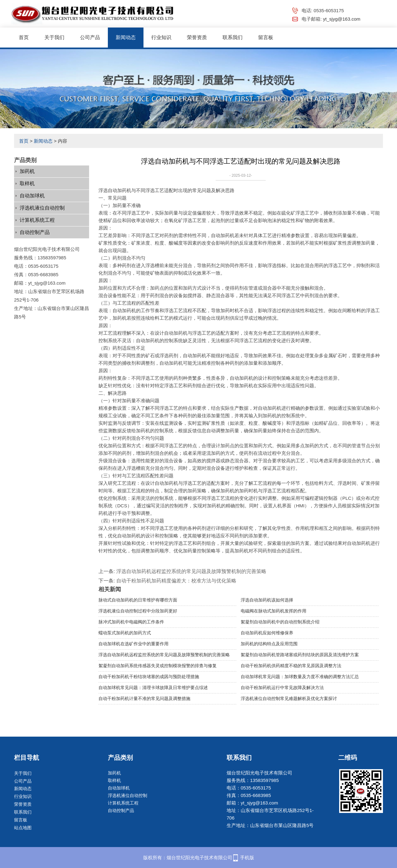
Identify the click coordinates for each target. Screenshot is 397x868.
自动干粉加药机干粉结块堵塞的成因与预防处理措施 (149, 677)
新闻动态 (126, 37)
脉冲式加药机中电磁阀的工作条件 (131, 622)
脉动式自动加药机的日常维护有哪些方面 (138, 600)
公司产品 (90, 37)
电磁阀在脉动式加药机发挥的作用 (274, 611)
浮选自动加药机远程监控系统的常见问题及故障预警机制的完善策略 (191, 571)
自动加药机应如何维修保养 (267, 633)
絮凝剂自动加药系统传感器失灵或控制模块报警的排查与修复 (158, 666)
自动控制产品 (35, 232)
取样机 (27, 183)
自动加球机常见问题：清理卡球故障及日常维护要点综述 (153, 688)
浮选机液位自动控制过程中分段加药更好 (138, 611)
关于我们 (54, 37)
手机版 (247, 858)
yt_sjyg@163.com (342, 19)
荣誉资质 (197, 37)
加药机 (27, 171)
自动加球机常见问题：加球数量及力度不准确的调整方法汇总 (300, 677)
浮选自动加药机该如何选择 (267, 600)
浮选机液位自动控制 (42, 208)
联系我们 (233, 37)
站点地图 (23, 828)
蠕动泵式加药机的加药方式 (125, 633)
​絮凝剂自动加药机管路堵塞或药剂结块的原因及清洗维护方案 (300, 655)
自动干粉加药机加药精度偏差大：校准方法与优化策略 (176, 581)
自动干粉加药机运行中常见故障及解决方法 (282, 688)
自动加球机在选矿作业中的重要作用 (133, 644)
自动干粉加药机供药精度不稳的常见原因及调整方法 (291, 666)
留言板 (266, 37)
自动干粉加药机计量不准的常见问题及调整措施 (144, 698)
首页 (24, 37)
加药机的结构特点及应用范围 (269, 644)
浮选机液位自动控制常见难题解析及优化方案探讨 (289, 698)
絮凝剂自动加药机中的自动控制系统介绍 (280, 622)
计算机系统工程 (37, 220)
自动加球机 (32, 196)
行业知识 (161, 37)
